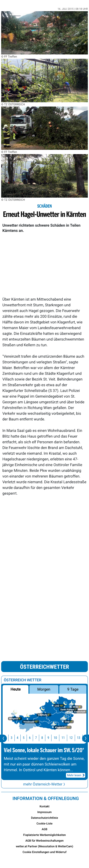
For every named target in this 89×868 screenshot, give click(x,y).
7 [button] (39, 738)
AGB (45, 829)
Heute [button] (15, 689)
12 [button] (74, 738)
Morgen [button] (44, 689)
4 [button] (21, 738)
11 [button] (66, 738)
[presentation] (3, 738)
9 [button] (51, 738)
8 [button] (45, 738)
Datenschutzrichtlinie (45, 818)
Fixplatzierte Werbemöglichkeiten (45, 835)
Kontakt (45, 806)
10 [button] (58, 738)
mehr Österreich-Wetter (44, 784)
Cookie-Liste (44, 824)
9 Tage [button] (73, 689)
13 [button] (82, 738)
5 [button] (27, 738)
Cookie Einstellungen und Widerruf (44, 852)
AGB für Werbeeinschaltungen (44, 841)
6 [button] (33, 738)
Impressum (44, 812)
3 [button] (15, 738)
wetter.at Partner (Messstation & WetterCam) (45, 846)
